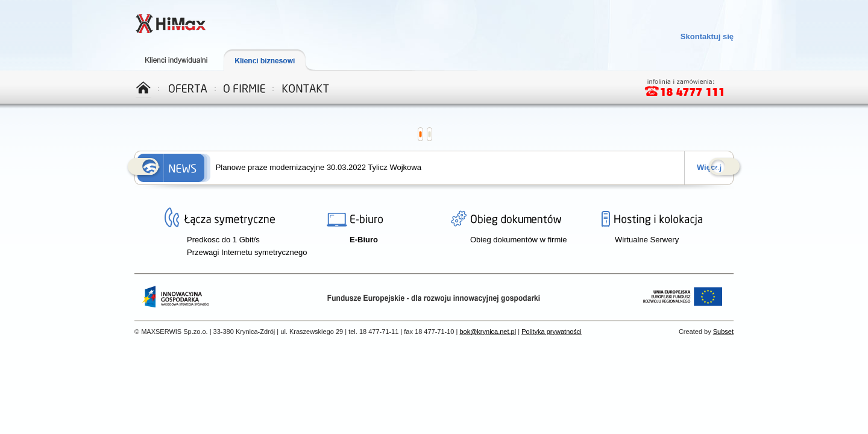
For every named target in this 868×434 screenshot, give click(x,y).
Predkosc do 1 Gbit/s (223, 240)
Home (148, 87)
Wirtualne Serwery (647, 240)
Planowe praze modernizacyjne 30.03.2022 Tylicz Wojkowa (319, 167)
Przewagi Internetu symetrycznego (247, 252)
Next (725, 168)
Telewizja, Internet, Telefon (170, 24)
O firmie (245, 87)
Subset (723, 332)
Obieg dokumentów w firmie (518, 240)
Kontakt (306, 87)
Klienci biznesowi (274, 60)
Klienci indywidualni (181, 60)
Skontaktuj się (707, 36)
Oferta (188, 87)
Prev (144, 168)
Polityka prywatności (552, 332)
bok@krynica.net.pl (488, 332)
